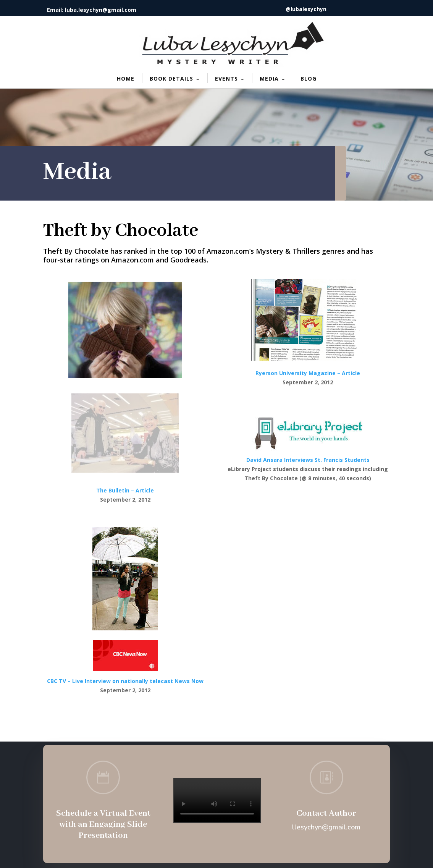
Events (226, 79)
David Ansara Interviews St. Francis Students (308, 460)
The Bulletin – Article (125, 490)
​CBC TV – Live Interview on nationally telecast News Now (125, 681)
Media (269, 79)
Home (126, 79)
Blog (309, 79)
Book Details (171, 79)
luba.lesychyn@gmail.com (101, 10)
